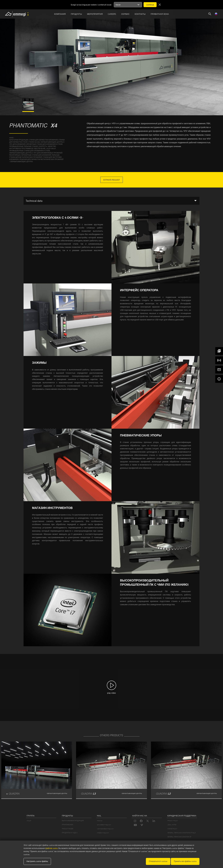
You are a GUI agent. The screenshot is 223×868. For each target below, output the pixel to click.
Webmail (100, 821)
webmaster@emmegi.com (105, 829)
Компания (60, 14)
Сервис (125, 14)
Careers (112, 14)
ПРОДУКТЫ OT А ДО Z (70, 833)
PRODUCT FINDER (68, 829)
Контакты (140, 14)
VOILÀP (29, 821)
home (11, 138)
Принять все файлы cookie (185, 861)
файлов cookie (51, 848)
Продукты (76, 14)
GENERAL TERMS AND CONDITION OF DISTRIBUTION (179, 839)
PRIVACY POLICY (173, 821)
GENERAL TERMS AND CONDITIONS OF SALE (181, 833)
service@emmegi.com (104, 825)
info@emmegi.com (103, 833)
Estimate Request (112, 180)
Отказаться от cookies (158, 861)
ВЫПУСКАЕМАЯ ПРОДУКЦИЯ (73, 821)
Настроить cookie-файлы (37, 861)
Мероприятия (95, 14)
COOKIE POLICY (172, 829)
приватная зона (160, 14)
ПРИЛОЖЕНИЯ (67, 825)
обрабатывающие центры (21, 162)
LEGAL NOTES (172, 825)
